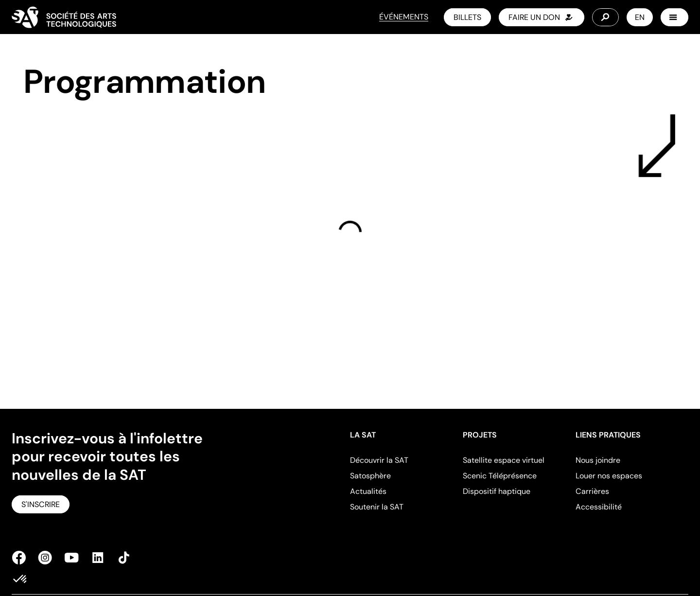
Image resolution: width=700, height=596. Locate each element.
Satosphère (370, 476)
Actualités (368, 491)
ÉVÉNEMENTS (404, 17)
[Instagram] (45, 558)
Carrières (592, 491)
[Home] (64, 17)
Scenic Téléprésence (500, 476)
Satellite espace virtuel (504, 460)
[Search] (605, 17)
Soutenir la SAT (377, 507)
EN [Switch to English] (640, 17)
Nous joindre (598, 460)
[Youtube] (71, 558)
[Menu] (674, 17)
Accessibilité (599, 507)
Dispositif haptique (497, 491)
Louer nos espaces (609, 476)
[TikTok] (121, 558)
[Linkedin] (98, 558)
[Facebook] (22, 558)
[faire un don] (542, 17)
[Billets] (467, 17)
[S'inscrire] (41, 504)
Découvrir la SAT (379, 460)
